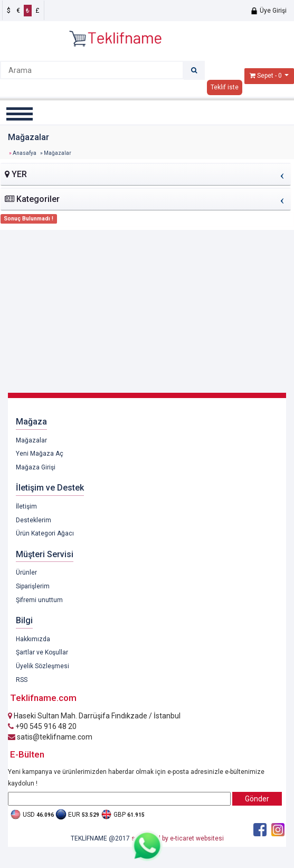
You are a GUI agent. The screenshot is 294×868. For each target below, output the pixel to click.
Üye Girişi (268, 11)
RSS (22, 680)
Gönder (257, 799)
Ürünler (26, 572)
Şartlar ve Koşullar (42, 652)
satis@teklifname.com (50, 737)
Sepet (265, 76)
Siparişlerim (33, 586)
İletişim (26, 506)
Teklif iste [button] (225, 87)
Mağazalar (31, 440)
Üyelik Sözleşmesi (42, 666)
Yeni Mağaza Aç (40, 454)
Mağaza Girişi (36, 467)
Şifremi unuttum (39, 600)
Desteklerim (34, 520)
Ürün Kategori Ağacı (45, 533)
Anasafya (25, 153)
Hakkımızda (33, 639)
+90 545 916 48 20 (42, 726)
